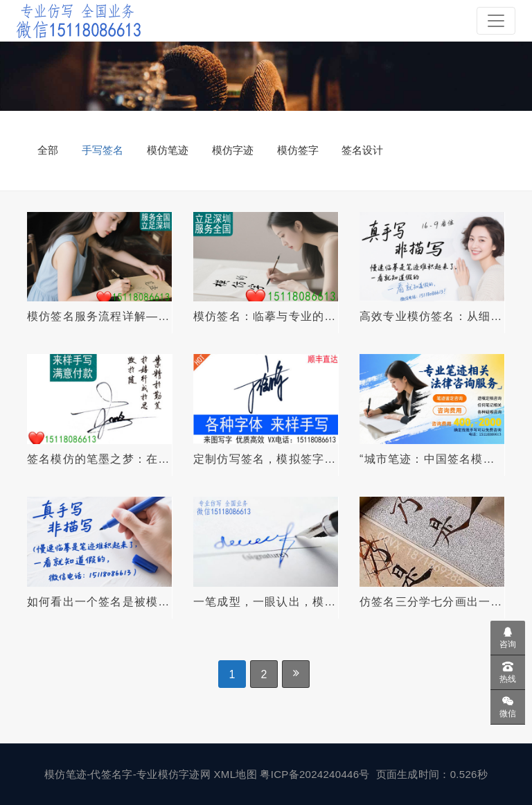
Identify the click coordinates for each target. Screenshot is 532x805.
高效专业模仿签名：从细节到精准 (431, 317)
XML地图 (237, 774)
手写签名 (103, 150)
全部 (48, 150)
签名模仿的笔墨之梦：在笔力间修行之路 (98, 459)
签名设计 (362, 150)
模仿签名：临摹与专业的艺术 (265, 317)
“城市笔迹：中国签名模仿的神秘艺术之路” (427, 459)
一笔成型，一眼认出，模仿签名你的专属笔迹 (265, 602)
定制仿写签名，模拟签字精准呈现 (265, 459)
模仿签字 (298, 150)
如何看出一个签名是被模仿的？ (98, 602)
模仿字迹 (233, 150)
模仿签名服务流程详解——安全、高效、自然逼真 (98, 317)
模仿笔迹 (168, 150)
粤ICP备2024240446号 (316, 774)
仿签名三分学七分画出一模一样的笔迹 (431, 602)
